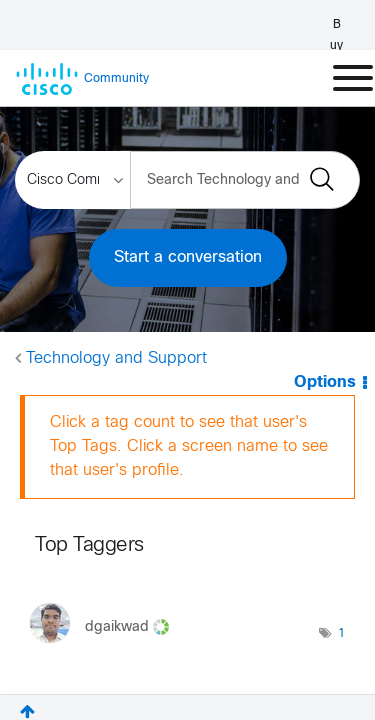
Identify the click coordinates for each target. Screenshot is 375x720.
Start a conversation (188, 257)
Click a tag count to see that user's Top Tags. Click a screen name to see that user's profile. (189, 446)
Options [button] (326, 382)
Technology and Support (116, 358)
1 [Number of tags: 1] (341, 634)
